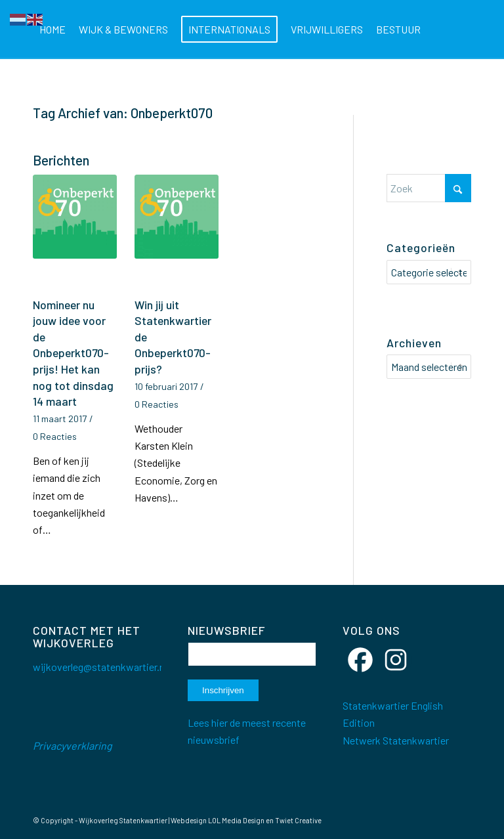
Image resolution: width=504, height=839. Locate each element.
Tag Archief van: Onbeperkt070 (123, 113)
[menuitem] (52, 30)
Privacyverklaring (73, 745)
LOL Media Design (236, 820)
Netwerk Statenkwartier (396, 740)
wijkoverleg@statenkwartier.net (103, 667)
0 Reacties (55, 436)
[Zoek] (152, 89)
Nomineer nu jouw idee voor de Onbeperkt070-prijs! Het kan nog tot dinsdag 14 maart (73, 353)
